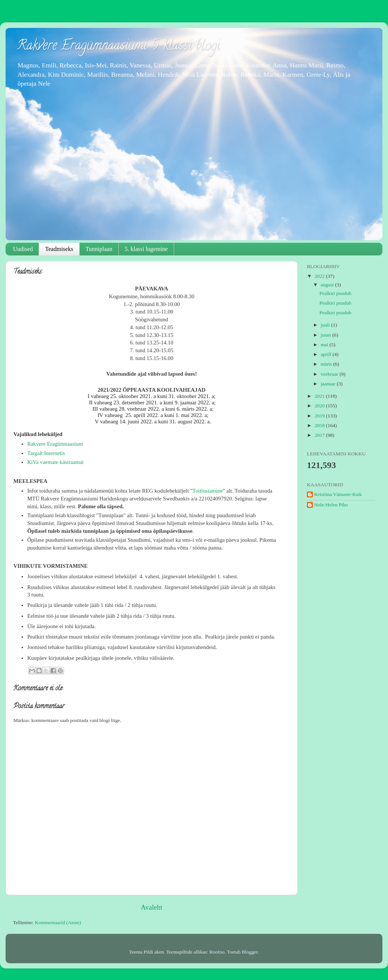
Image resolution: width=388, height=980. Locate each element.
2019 (320, 416)
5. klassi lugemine (146, 249)
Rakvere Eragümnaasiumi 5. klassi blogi (118, 47)
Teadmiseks (59, 249)
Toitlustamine (207, 491)
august (328, 285)
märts (327, 364)
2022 (320, 276)
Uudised (23, 249)
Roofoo (217, 952)
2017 (320, 435)
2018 (320, 425)
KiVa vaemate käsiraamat (55, 462)
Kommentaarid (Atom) (58, 922)
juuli (326, 325)
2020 (320, 406)
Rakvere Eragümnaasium (55, 444)
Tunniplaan (99, 249)
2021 (320, 396)
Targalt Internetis (46, 453)
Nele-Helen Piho (331, 505)
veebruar (330, 374)
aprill (327, 354)
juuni (326, 335)
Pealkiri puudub (336, 293)
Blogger (250, 952)
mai (325, 345)
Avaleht (151, 907)
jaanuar (329, 384)
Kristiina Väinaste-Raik (338, 494)
